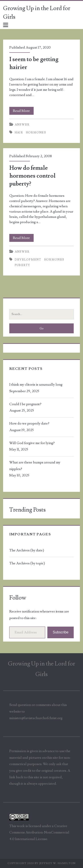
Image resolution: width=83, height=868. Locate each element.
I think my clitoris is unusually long (36, 385)
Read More (23, 111)
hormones (36, 133)
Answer (22, 125)
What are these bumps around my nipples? (35, 466)
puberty (22, 265)
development (28, 260)
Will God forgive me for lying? (32, 443)
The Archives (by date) (27, 550)
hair (19, 133)
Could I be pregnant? (25, 404)
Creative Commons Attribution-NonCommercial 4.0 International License (39, 832)
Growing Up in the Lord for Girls (37, 13)
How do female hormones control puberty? (32, 176)
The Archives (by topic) (27, 563)
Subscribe (61, 632)
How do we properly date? (29, 423)
